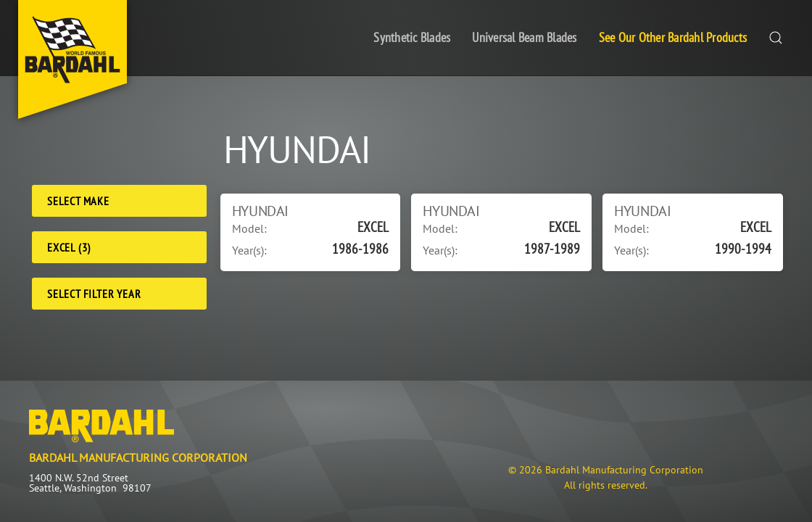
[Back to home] (72, 59)
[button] (776, 38)
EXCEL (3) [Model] (69, 247)
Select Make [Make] (78, 201)
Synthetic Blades (412, 37)
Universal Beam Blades (524, 37)
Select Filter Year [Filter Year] (94, 294)
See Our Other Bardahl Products (673, 37)
